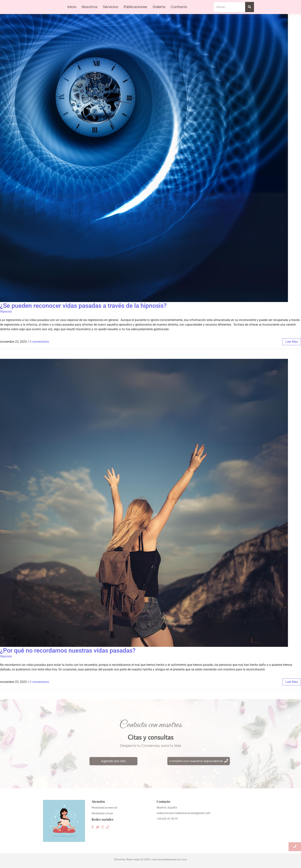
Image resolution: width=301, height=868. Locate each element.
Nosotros (90, 7)
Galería (159, 7)
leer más (292, 342)
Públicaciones (135, 7)
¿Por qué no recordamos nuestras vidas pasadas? (68, 650)
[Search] (229, 7)
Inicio (72, 7)
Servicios (111, 7)
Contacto (179, 7)
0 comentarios (39, 342)
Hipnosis (6, 312)
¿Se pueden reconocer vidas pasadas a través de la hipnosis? (83, 306)
